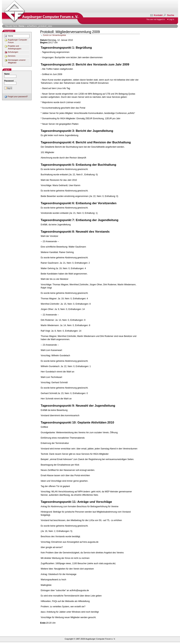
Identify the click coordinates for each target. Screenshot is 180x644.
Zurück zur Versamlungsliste (55, 35)
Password (9, 81)
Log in (171, 19)
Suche (169, 15)
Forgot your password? (16, 97)
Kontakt (157, 15)
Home (22, 26)
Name (7, 74)
